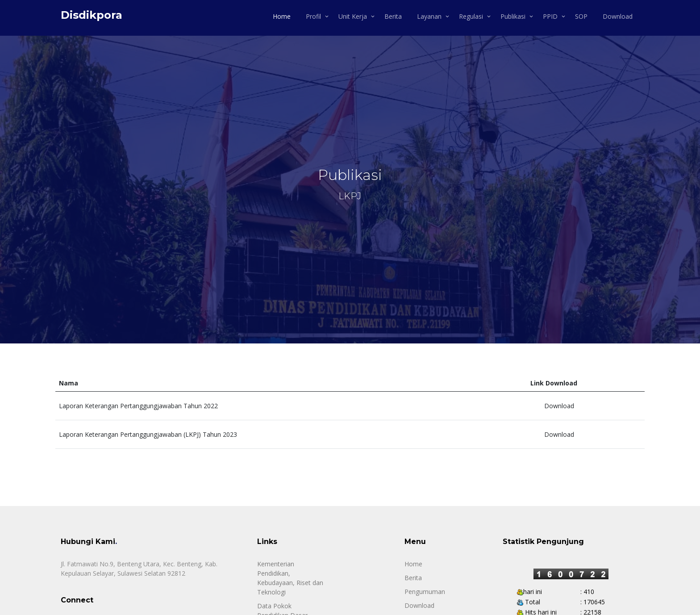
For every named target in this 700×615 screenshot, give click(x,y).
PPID (550, 16)
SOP (581, 16)
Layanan (429, 16)
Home (282, 16)
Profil (313, 16)
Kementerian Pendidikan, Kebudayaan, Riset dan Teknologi (290, 578)
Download (618, 16)
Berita (393, 16)
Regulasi (471, 16)
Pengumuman (425, 592)
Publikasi (513, 16)
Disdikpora (92, 15)
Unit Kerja (353, 16)
